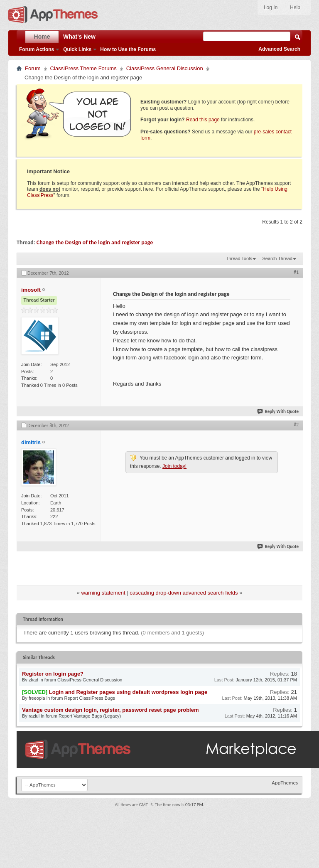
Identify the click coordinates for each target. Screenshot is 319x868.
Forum (33, 68)
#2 (296, 425)
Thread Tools (239, 258)
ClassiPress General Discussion (165, 68)
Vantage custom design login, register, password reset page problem (110, 710)
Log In (271, 7)
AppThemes (285, 783)
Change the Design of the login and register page (95, 242)
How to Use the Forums (128, 49)
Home (42, 37)
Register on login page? (53, 674)
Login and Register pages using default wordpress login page (128, 692)
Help (295, 7)
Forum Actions (37, 49)
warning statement (103, 593)
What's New (79, 37)
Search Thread (277, 258)
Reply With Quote (278, 412)
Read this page (203, 120)
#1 (296, 272)
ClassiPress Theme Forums (83, 68)
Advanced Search (279, 49)
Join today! (174, 466)
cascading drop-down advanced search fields (184, 593)
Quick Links (77, 49)
